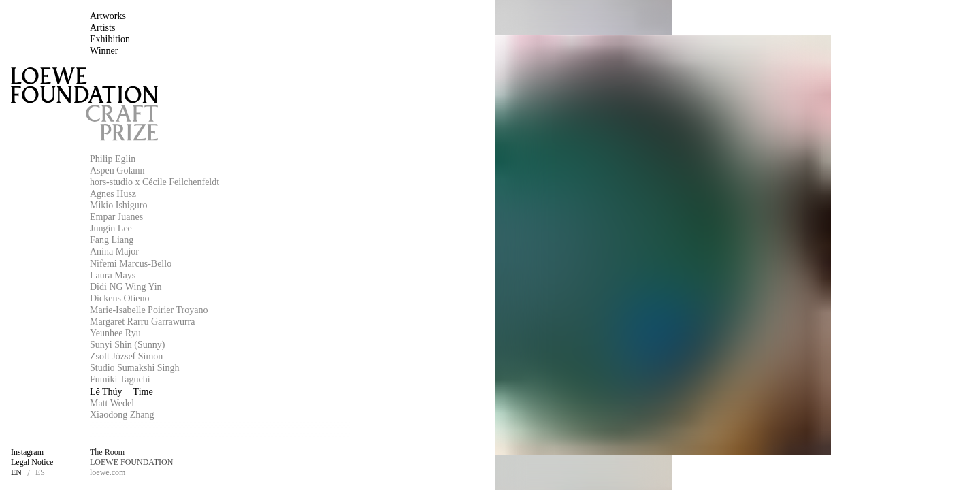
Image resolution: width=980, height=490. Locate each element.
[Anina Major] (220, 252)
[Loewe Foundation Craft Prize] (84, 104)
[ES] (40, 473)
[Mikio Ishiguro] (220, 206)
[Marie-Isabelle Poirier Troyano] (220, 310)
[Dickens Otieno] (220, 299)
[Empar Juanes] (220, 217)
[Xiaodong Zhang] (220, 415)
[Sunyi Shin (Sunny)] (220, 345)
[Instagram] (27, 453)
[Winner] (104, 51)
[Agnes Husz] (220, 194)
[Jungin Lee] (220, 229)
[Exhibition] (110, 39)
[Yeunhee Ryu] (220, 333)
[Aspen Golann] (220, 171)
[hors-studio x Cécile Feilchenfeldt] (220, 182)
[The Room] (107, 453)
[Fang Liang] (220, 240)
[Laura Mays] (220, 276)
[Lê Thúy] (220, 392)
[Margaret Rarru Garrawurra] (220, 322)
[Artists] (102, 28)
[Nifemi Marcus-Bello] (220, 264)
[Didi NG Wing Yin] (220, 287)
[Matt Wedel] (220, 404)
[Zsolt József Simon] (220, 357)
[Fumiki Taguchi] (220, 380)
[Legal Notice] (32, 463)
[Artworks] (108, 16)
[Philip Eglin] (220, 159)
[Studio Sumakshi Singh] (220, 368)
